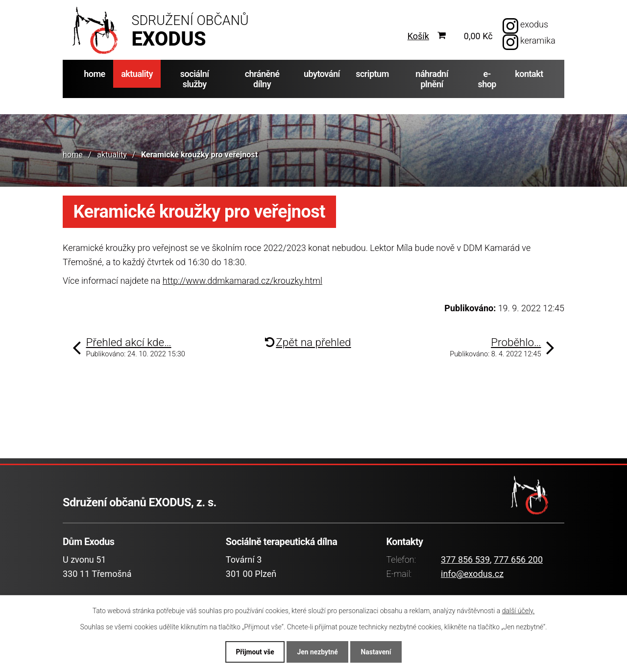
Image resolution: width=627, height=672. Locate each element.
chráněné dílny (262, 79)
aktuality (137, 74)
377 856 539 (465, 560)
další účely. (518, 610)
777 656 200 (518, 560)
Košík (418, 36)
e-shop (487, 79)
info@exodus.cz (472, 574)
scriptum (372, 74)
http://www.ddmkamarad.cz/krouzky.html (242, 281)
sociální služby (195, 79)
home (95, 74)
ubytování (322, 74)
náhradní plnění (432, 79)
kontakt (529, 74)
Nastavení (378, 651)
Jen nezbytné (317, 651)
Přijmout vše (253, 651)
